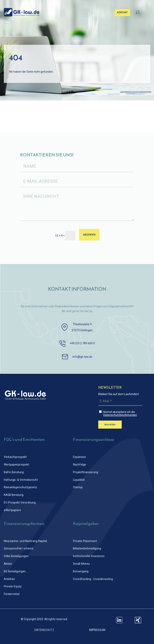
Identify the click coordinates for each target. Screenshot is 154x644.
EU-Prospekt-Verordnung (20, 502)
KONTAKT (122, 12)
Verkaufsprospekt (15, 457)
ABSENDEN (89, 235)
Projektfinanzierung (86, 472)
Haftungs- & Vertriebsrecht (21, 480)
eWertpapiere (12, 510)
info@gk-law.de (82, 357)
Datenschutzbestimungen (120, 415)
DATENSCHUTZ (44, 630)
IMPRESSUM (97, 630)
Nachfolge (80, 465)
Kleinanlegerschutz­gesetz (20, 487)
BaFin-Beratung (14, 472)
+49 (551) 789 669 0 (82, 343)
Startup (78, 487)
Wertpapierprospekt (16, 465)
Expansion (80, 457)
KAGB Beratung (14, 495)
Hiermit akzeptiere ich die (121, 413)
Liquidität (79, 480)
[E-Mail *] (120, 401)
